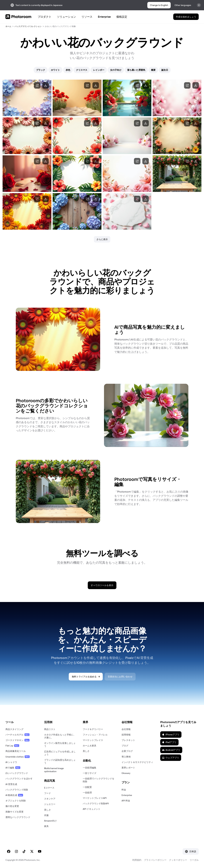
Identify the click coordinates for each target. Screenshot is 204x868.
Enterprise (127, 795)
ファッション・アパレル (95, 735)
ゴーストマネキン (17, 740)
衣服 (46, 815)
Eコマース (49, 788)
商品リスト (50, 729)
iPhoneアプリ (171, 735)
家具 (46, 826)
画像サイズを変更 (14, 812)
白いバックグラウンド (17, 773)
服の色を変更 (12, 806)
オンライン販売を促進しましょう (60, 744)
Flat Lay (12, 746)
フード (47, 793)
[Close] (199, 5)
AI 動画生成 (14, 795)
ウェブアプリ (171, 758)
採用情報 (126, 735)
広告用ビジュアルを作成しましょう (60, 753)
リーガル (194, 860)
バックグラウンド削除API (96, 804)
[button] (22, 722)
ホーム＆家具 (90, 746)
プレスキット (128, 740)
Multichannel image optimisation (54, 770)
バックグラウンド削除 (17, 790)
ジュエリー (50, 804)
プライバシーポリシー (155, 860)
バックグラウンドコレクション (28, 26)
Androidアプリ (171, 750)
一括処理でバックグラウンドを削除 (99, 780)
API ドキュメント (92, 809)
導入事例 (126, 757)
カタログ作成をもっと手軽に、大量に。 (60, 736)
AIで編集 (13, 768)
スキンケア (50, 799)
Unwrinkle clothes (18, 757)
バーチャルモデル (17, 735)
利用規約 (137, 860)
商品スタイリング (14, 729)
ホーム (8, 26)
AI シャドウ (11, 762)
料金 (124, 790)
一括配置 (87, 787)
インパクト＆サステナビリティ (137, 762)
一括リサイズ (90, 773)
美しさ (47, 810)
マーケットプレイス (93, 740)
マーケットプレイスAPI (95, 798)
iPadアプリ (169, 742)
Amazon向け (50, 821)
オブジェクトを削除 (16, 801)
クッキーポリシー (178, 860)
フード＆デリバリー (93, 729)
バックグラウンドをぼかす (19, 779)
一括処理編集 (90, 768)
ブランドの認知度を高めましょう (60, 761)
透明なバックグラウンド (18, 817)
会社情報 (126, 729)
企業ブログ (127, 751)
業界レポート (128, 768)
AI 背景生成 (11, 784)
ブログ (125, 746)
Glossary (126, 773)
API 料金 (126, 801)
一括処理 (87, 793)
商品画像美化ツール (16, 751)
